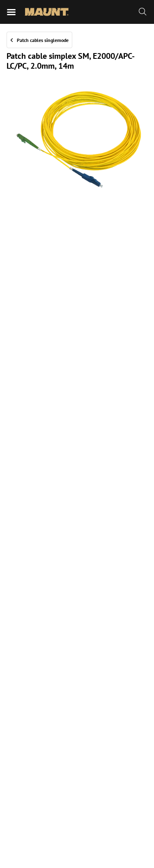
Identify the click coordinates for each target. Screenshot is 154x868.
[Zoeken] (143, 12)
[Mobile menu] (11, 12)
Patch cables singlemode (43, 40)
